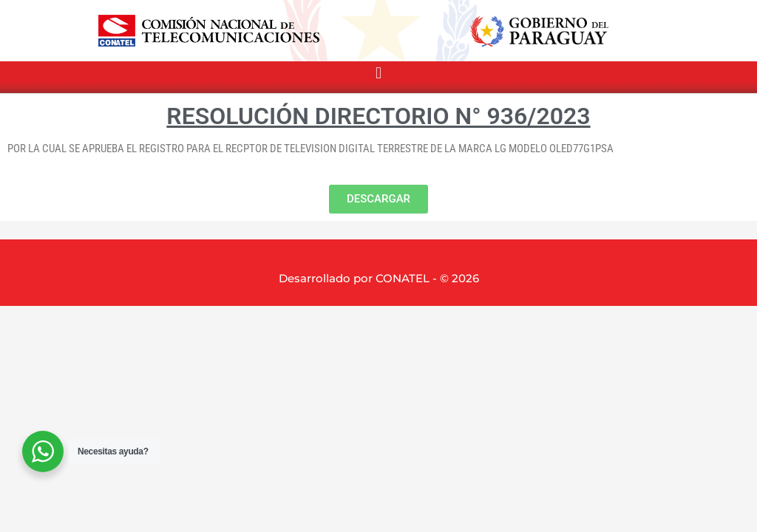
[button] (378, 74)
